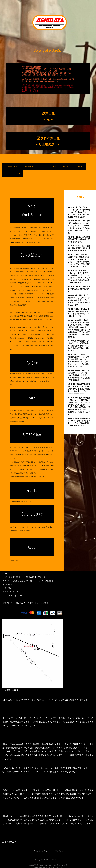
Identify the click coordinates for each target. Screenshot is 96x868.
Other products (32, 514)
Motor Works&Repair (12, 167)
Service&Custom (30, 167)
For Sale (44, 167)
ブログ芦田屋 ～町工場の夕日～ (50, 141)
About (18, 173)
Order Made (66, 167)
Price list (32, 490)
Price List (80, 167)
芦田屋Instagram (48, 116)
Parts (32, 397)
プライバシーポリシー (41, 851)
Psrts (55, 167)
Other (8, 173)
